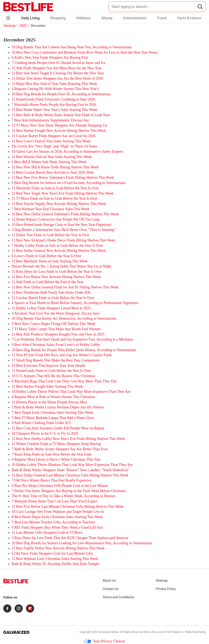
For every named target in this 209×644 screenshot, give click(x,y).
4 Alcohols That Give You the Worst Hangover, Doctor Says (56, 313)
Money (107, 18)
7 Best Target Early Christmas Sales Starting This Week (53, 412)
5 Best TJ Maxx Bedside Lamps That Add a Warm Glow (53, 418)
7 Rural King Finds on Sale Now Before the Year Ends (52, 454)
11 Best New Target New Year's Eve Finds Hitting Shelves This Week (63, 193)
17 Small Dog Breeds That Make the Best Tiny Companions (56, 360)
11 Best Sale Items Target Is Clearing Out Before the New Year (58, 73)
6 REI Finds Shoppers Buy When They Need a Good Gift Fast (57, 527)
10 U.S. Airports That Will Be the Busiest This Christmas (54, 376)
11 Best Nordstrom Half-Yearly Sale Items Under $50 (51, 292)
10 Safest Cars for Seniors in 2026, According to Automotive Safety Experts (68, 152)
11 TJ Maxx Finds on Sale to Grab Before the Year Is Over (55, 198)
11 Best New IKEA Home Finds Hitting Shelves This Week (55, 167)
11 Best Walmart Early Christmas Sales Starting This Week (55, 559)
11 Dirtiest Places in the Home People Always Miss (49, 402)
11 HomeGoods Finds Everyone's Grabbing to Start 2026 (54, 99)
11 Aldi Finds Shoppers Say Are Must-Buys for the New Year (57, 68)
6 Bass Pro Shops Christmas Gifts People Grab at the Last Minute (60, 486)
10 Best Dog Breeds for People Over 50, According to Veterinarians (61, 94)
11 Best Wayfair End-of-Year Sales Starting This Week (52, 157)
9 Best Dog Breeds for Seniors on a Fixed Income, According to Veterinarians (69, 183)
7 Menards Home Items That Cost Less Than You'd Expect (55, 501)
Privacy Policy (166, 589)
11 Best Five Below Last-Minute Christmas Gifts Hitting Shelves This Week (68, 507)
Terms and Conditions (118, 597)
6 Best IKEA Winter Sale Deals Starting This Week (49, 162)
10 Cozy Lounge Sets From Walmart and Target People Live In (58, 512)
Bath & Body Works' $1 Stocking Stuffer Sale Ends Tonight (56, 564)
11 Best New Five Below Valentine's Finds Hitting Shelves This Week (63, 178)
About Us (109, 581)
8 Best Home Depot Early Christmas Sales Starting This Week (57, 517)
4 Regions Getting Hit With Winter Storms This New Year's (55, 89)
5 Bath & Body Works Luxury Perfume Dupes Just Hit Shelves (58, 407)
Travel (162, 18)
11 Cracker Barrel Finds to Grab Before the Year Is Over (53, 298)
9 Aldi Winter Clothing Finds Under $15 (41, 423)
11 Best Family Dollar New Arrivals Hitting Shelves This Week (58, 548)
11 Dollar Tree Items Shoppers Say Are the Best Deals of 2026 (58, 78)
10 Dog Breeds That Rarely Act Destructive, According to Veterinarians (64, 318)
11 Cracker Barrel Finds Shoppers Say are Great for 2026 (54, 136)
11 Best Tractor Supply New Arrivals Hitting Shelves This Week (59, 204)
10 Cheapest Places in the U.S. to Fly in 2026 (45, 433)
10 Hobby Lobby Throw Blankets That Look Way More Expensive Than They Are (72, 465)
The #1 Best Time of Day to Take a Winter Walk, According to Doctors (64, 496)
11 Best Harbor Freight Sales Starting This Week (47, 386)
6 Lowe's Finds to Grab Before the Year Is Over (47, 256)
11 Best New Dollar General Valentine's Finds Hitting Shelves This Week (65, 214)
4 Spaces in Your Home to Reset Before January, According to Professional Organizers (75, 303)
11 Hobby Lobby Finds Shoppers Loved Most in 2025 (51, 308)
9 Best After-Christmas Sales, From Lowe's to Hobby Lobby (56, 345)
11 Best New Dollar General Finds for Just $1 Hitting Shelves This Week (65, 287)
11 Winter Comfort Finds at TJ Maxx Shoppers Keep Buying (56, 444)
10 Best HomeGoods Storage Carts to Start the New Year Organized (62, 225)
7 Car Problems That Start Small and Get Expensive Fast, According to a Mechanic (73, 339)
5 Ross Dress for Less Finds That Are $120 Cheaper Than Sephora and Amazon (70, 538)
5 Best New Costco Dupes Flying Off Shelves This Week (54, 324)
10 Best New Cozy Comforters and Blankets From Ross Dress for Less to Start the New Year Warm (85, 52)
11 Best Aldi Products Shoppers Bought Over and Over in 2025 (58, 334)
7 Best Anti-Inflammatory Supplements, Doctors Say (50, 120)
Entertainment (135, 18)
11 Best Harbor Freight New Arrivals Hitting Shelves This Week (59, 131)
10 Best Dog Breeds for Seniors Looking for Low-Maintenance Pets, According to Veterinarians (82, 543)
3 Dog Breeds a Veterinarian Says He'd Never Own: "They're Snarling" (64, 230)
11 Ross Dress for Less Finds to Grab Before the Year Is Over (57, 272)
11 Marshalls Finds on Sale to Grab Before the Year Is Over (55, 188)
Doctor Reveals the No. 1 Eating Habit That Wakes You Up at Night (62, 266)
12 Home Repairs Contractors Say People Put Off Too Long (56, 219)
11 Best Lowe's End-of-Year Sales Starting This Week (51, 141)
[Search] (200, 7)
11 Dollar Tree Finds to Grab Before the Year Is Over (51, 235)
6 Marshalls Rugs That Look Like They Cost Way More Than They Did (64, 381)
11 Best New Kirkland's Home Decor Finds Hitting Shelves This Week (63, 240)
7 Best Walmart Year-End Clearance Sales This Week (51, 209)
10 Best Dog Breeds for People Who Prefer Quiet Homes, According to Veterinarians (74, 350)
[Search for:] (151, 7)
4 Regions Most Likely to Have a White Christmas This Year (56, 459)
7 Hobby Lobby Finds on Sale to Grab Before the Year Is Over (57, 246)
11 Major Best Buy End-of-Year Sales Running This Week (54, 84)
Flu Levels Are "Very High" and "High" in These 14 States (55, 146)
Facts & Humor (189, 18)
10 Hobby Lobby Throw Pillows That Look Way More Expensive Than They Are (71, 392)
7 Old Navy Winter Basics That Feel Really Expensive (52, 480)
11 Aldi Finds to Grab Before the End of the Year (48, 282)
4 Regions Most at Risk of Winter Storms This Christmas (54, 397)
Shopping (58, 18)
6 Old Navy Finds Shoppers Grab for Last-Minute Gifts (52, 553)
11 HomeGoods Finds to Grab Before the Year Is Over (51, 371)
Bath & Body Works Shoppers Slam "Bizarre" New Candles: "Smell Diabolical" (71, 470)
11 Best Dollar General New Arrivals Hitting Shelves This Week (59, 251)
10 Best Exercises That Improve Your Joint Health (49, 366)
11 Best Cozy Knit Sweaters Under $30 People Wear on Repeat (58, 428)
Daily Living (30, 18)
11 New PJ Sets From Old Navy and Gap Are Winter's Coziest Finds (62, 355)
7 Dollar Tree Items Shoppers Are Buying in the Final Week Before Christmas (69, 491)
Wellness (83, 18)
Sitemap (10, 26)
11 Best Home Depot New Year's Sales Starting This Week (55, 110)
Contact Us (111, 589)
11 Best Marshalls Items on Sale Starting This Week (50, 261)
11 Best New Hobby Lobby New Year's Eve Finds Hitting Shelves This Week (68, 439)
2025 (24, 26)
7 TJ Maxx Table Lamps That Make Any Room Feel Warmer (56, 329)
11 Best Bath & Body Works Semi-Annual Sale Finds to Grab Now (61, 115)
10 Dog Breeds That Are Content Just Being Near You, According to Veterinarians (72, 47)
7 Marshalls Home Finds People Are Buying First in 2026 (54, 105)
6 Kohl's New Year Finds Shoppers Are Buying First (50, 57)
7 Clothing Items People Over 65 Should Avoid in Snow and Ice (59, 63)
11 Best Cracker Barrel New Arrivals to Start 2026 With (53, 172)
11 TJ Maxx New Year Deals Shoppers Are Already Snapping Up (59, 125)
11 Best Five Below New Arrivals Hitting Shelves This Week (56, 277)
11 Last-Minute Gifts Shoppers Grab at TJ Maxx (47, 533)
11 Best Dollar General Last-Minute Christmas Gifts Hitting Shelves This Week (70, 475)
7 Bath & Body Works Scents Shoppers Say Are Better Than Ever (60, 449)
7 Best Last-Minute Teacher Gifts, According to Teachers (54, 522)
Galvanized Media (108, 632)
